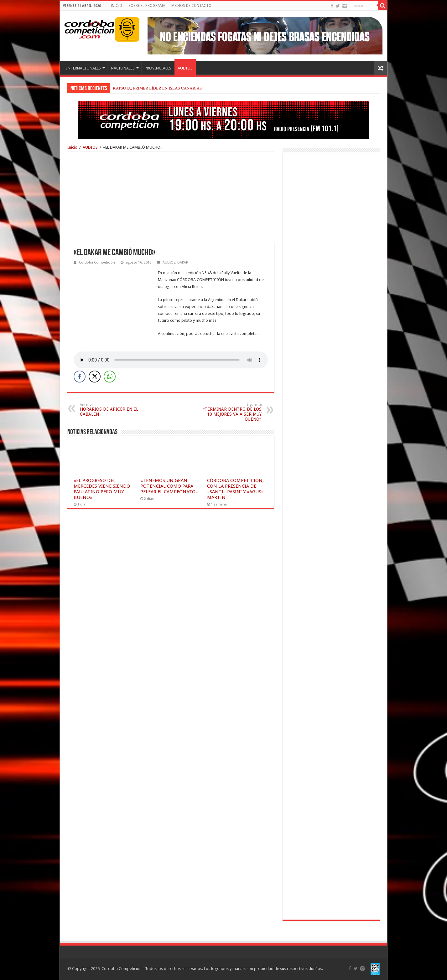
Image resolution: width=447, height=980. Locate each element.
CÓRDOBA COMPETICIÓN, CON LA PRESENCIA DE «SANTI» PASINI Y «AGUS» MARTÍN (235, 489)
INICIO (116, 6)
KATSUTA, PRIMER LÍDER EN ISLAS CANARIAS (157, 88)
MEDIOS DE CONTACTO (191, 6)
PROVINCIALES (158, 68)
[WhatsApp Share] (110, 377)
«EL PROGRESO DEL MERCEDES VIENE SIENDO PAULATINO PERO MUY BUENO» (102, 489)
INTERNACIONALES (83, 68)
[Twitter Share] (95, 377)
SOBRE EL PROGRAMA (147, 6)
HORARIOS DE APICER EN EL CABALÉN (112, 410)
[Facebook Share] (80, 377)
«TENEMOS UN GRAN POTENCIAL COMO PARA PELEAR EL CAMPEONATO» (169, 486)
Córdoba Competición (97, 262)
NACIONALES (123, 68)
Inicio (72, 147)
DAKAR (183, 262)
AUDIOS (185, 68)
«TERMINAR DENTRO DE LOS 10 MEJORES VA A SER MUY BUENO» (229, 412)
